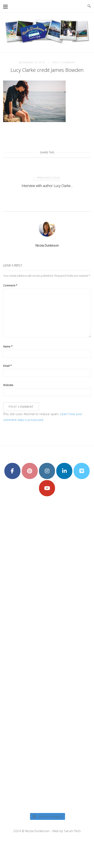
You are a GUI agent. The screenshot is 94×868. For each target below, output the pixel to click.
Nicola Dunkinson (47, 245)
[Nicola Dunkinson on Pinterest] (30, 471)
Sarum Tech (72, 831)
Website (8, 385)
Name (8, 346)
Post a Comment (64, 62)
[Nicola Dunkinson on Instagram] (47, 471)
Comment (10, 285)
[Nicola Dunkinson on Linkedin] (64, 471)
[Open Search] (89, 6)
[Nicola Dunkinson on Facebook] (12, 471)
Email (7, 366)
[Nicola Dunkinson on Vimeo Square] (82, 471)
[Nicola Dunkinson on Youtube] (47, 488)
